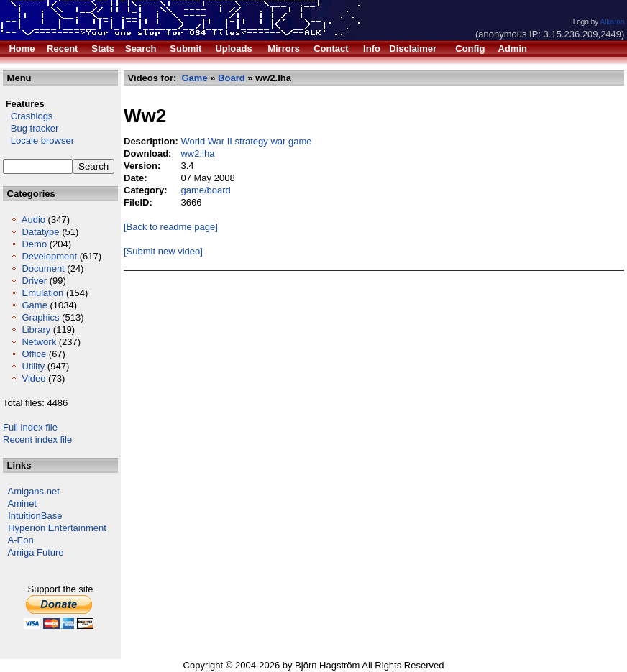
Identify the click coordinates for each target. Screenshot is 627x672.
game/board (205, 190)
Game (34, 305)
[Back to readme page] (171, 227)
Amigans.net (34, 491)
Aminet (22, 503)
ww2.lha (197, 153)
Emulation (42, 293)
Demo (34, 244)
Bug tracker (31, 128)
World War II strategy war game (246, 141)
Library (36, 330)
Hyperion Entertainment (57, 528)
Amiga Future (36, 552)
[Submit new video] (163, 251)
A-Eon (21, 540)
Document (43, 268)
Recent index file (37, 439)
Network (39, 342)
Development (49, 256)
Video (33, 378)
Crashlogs (28, 116)
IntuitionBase (35, 516)
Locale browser (38, 141)
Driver (34, 281)
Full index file (30, 427)
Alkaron (612, 22)
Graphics (40, 317)
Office (34, 354)
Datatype (40, 232)
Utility (33, 366)
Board (232, 78)
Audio (33, 220)
